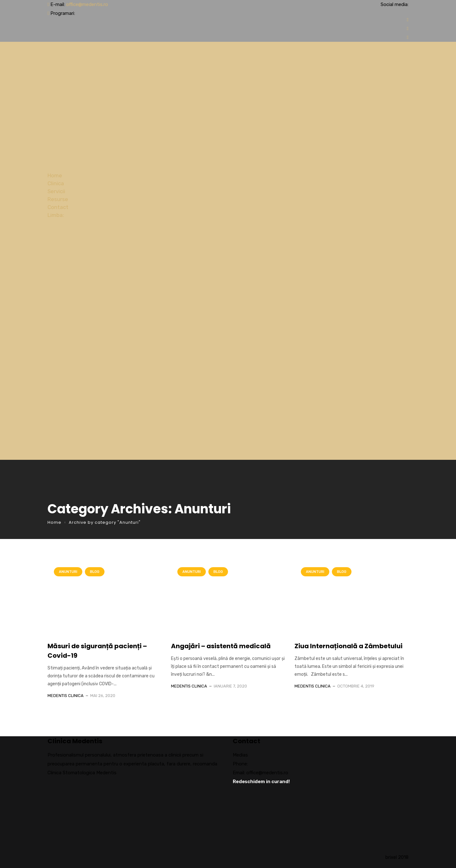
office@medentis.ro (87, 4)
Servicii (56, 191)
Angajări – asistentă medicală (221, 646)
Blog (95, 572)
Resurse (58, 199)
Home (55, 175)
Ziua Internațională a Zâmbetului (348, 646)
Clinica (56, 183)
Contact (58, 207)
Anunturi (68, 572)
